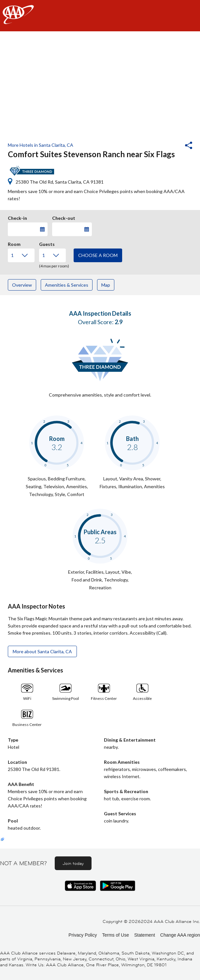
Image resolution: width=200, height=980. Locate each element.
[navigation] (100, 16)
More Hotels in (41, 145)
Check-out (64, 217)
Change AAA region (180, 935)
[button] (171, 146)
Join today (73, 863)
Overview (22, 285)
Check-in (17, 217)
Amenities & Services (67, 285)
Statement (145, 935)
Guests (47, 243)
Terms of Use (115, 935)
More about (42, 651)
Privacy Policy (83, 935)
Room (14, 243)
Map (106, 285)
